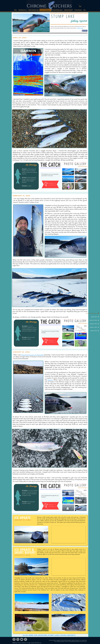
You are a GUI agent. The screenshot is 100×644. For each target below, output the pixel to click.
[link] (80, 6)
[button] (57, 10)
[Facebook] (14, 639)
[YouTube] (22, 639)
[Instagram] (18, 639)
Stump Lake (80, 28)
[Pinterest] (26, 639)
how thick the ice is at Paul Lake (32, 355)
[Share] (85, 31)
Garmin (50, 380)
